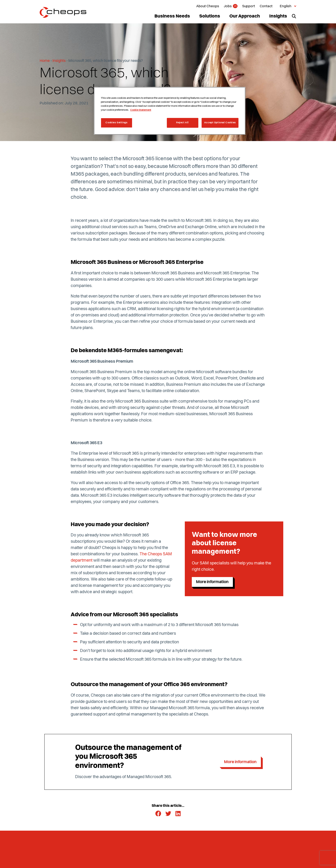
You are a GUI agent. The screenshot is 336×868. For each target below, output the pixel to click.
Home (45, 61)
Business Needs (172, 16)
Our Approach (245, 16)
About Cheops (208, 6)
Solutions (210, 16)
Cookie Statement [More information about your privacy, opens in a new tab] (141, 110)
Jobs (228, 6)
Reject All (182, 123)
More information (212, 582)
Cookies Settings (116, 123)
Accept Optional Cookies (220, 123)
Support (249, 6)
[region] (170, 111)
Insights (278, 16)
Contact (266, 6)
